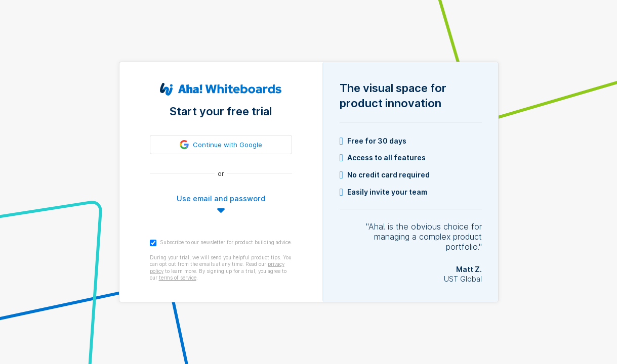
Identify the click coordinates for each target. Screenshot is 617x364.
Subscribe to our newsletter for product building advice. (221, 243)
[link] (221, 145)
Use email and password (221, 198)
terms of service (178, 278)
